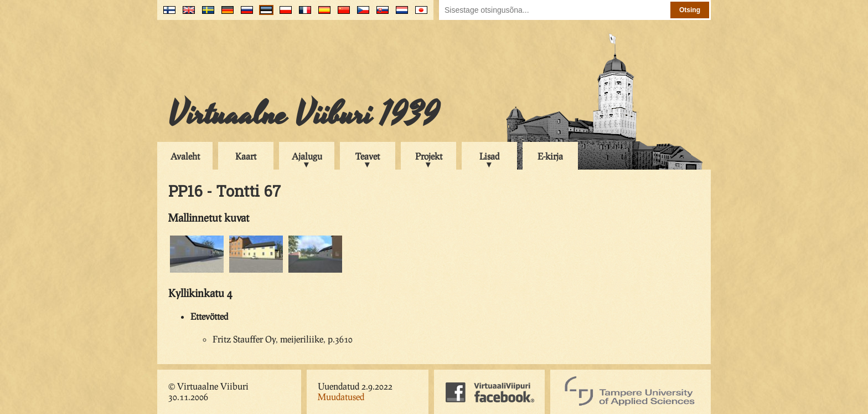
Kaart (246, 156)
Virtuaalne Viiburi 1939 (304, 115)
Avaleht (185, 156)
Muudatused (341, 397)
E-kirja (550, 156)
